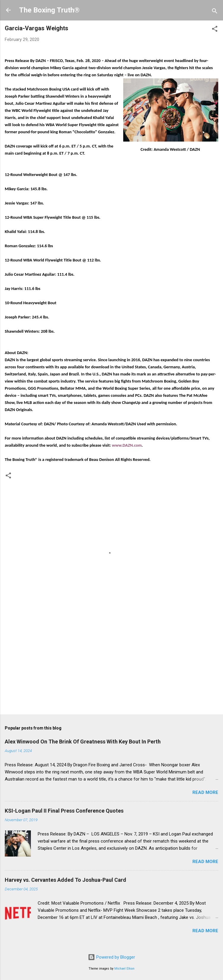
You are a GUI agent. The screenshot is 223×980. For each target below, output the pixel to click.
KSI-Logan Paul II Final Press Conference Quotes (64, 811)
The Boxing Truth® (49, 10)
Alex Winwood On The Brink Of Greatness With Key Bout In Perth (83, 742)
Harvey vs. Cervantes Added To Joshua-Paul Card (65, 880)
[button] (215, 30)
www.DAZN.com (127, 445)
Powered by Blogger (111, 957)
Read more (205, 792)
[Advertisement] (111, 663)
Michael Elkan (124, 969)
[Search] (215, 12)
